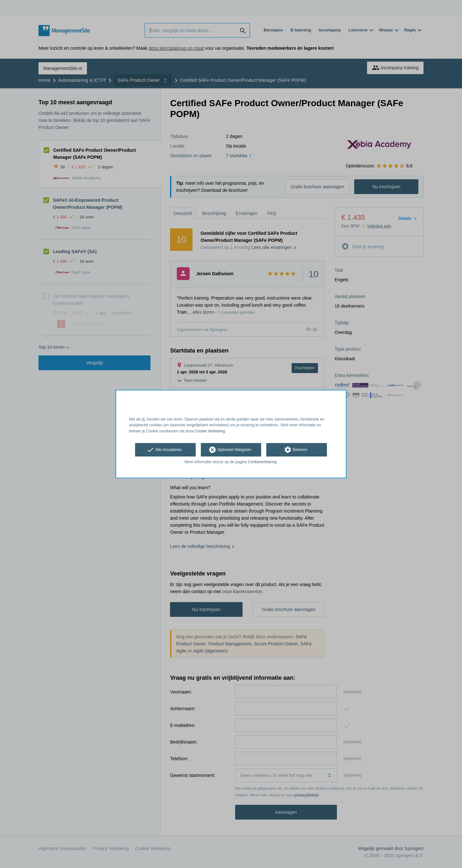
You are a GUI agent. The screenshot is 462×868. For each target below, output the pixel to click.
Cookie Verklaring (210, 431)
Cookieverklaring (262, 462)
